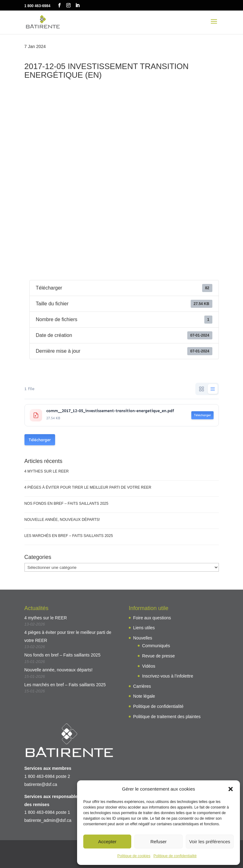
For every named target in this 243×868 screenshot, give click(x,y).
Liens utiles (144, 628)
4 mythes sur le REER (47, 471)
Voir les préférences (210, 842)
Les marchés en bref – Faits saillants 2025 (69, 536)
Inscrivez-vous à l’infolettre (168, 676)
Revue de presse (158, 656)
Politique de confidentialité (175, 856)
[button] (231, 789)
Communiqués (156, 646)
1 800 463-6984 (37, 6)
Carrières (142, 686)
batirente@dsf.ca (41, 784)
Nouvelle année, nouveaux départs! (62, 520)
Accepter (107, 842)
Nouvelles (143, 638)
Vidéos (149, 666)
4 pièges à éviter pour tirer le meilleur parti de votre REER (88, 487)
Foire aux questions (152, 618)
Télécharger (202, 415)
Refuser (159, 842)
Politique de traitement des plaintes (167, 717)
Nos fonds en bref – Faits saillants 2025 (66, 504)
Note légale (144, 696)
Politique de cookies (134, 856)
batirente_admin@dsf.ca (48, 820)
